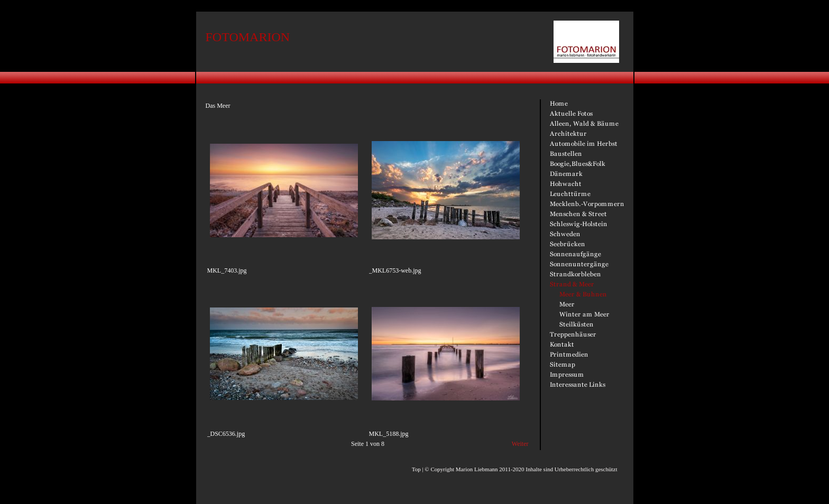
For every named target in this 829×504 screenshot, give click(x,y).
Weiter (520, 444)
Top (416, 469)
